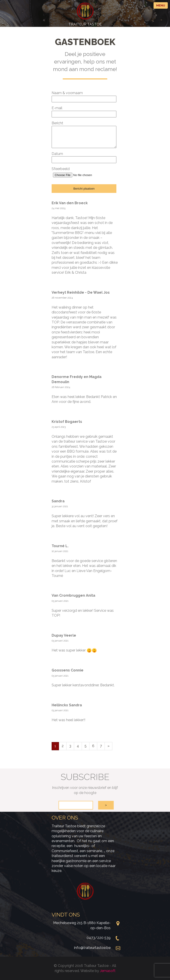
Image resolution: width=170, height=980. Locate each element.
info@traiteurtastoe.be (92, 948)
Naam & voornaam (67, 93)
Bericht (57, 123)
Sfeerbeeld (61, 169)
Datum (57, 154)
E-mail (57, 108)
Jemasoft (108, 971)
